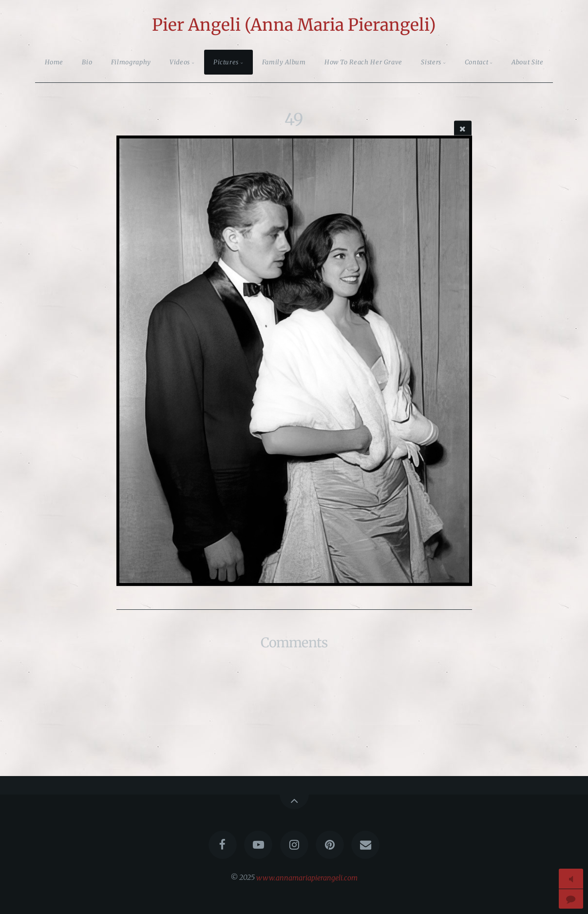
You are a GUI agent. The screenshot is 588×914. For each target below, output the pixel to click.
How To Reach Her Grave (363, 62)
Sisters (431, 62)
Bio (87, 62)
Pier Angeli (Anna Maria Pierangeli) (294, 25)
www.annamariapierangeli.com (307, 877)
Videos (180, 62)
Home (54, 62)
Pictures (226, 62)
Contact (476, 62)
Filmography (131, 62)
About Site (527, 62)
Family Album (284, 62)
